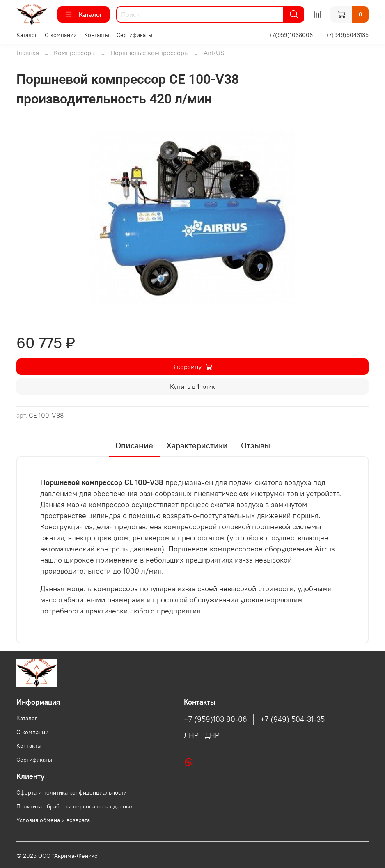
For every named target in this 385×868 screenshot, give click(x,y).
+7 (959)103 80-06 (215, 719)
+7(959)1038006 (291, 35)
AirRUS (214, 53)
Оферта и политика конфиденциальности (72, 792)
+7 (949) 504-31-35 (292, 719)
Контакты (97, 35)
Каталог (84, 14)
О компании (61, 35)
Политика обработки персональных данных (75, 806)
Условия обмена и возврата (53, 820)
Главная (28, 53)
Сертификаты (134, 35)
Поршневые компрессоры (150, 53)
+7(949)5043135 (347, 35)
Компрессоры (75, 53)
